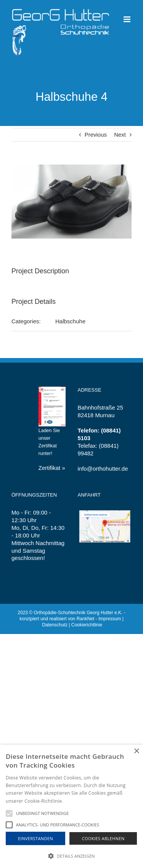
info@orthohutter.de (103, 469)
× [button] (136, 751)
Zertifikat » (52, 468)
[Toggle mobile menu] (128, 19)
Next (120, 135)
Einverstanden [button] (35, 838)
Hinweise (74, 801)
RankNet (86, 619)
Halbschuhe (70, 321)
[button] (71, 856)
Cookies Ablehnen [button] (103, 838)
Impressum (110, 619)
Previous (96, 135)
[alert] (71, 806)
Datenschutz (55, 625)
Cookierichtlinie (87, 625)
